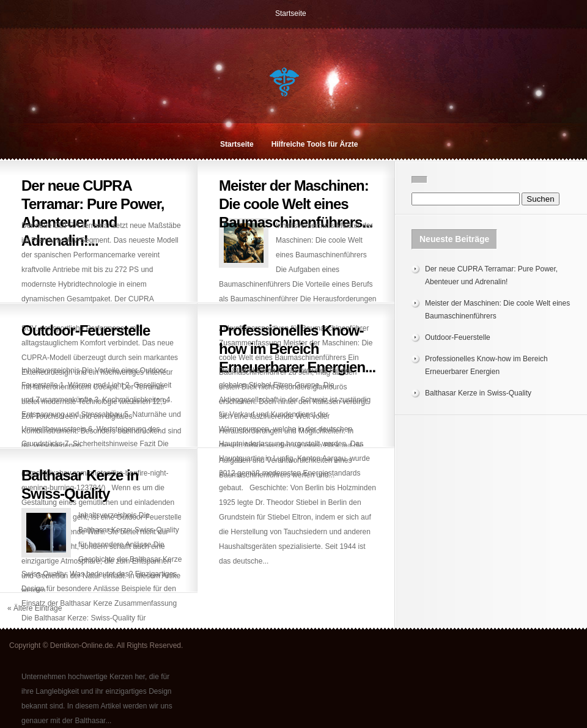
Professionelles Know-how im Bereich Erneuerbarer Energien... (297, 349)
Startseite (291, 13)
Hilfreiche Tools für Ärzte (315, 144)
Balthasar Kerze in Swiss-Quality (478, 393)
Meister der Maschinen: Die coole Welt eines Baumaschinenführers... (296, 204)
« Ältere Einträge (35, 608)
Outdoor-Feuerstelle (86, 330)
